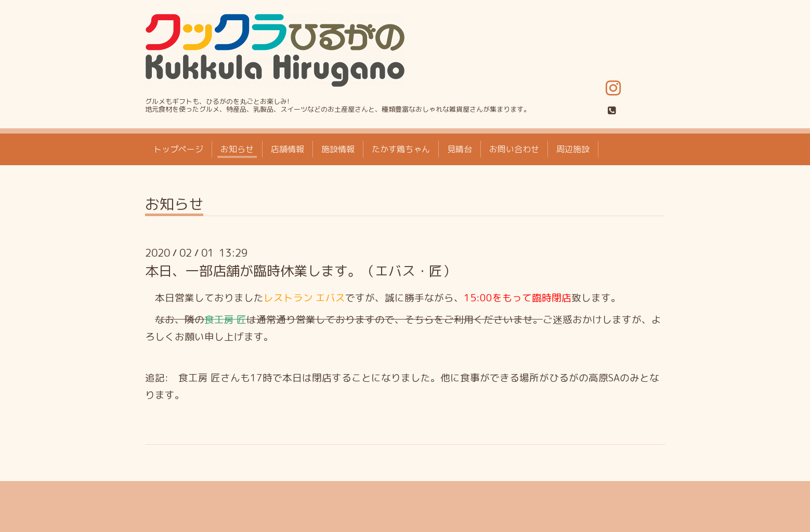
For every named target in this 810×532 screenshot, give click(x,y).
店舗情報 (288, 149)
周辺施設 (573, 149)
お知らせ (237, 149)
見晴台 (460, 149)
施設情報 (338, 149)
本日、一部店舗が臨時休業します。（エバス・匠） (301, 271)
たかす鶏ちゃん (401, 149)
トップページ (178, 149)
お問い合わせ (514, 149)
